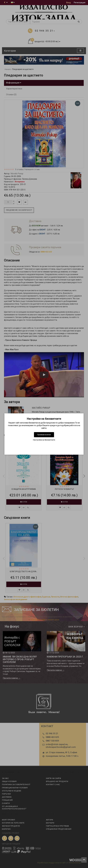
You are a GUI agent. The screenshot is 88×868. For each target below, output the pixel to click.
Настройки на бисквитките (44, 440)
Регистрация (80, 3)
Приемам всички (44, 435)
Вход (69, 3)
